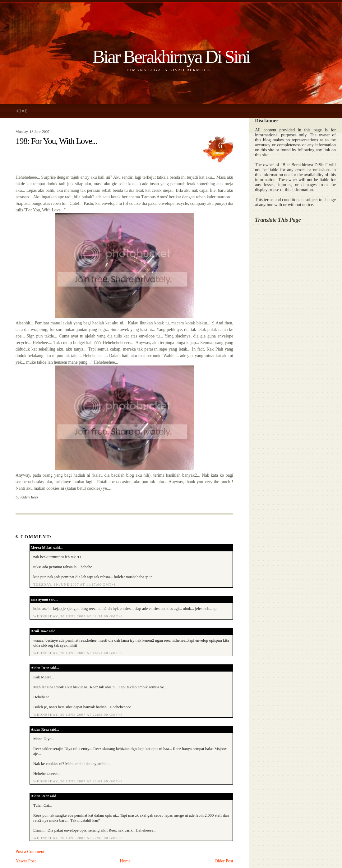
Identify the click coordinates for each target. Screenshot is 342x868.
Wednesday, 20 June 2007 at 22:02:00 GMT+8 (78, 715)
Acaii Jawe (39, 631)
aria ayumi (39, 599)
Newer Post (26, 861)
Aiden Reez (40, 668)
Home (21, 111)
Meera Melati (42, 548)
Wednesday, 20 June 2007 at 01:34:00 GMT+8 (78, 616)
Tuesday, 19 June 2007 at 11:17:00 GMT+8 (75, 584)
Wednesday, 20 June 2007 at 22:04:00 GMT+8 (78, 781)
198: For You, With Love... (56, 141)
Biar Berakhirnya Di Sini (171, 57)
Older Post (224, 861)
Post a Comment (30, 852)
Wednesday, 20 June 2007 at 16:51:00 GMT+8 (78, 653)
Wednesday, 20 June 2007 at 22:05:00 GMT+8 (78, 838)
